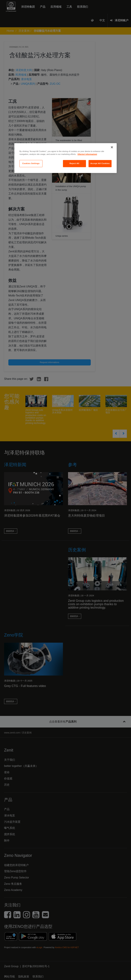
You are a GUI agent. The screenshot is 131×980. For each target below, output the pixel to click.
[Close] (112, 147)
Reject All (74, 163)
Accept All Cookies (100, 163)
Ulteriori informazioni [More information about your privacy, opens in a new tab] (87, 154)
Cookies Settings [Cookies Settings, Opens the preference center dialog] (31, 163)
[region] (65, 158)
